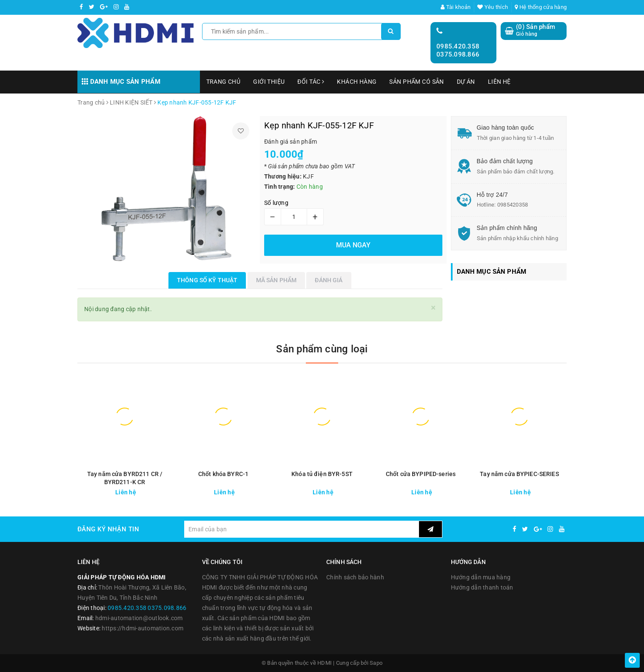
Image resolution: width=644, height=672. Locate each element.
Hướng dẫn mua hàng (481, 577)
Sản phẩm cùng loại (322, 349)
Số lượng (276, 203)
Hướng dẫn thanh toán (482, 587)
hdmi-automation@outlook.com (139, 618)
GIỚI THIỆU (269, 82)
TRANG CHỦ (224, 82)
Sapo (376, 663)
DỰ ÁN (466, 82)
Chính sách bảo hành (355, 577)
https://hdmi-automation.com (142, 628)
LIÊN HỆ (499, 82)
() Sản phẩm (536, 30)
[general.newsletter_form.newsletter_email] (301, 529)
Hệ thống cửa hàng (541, 7)
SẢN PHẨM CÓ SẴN (416, 82)
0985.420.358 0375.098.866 (458, 51)
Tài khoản (456, 7)
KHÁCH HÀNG (357, 82)
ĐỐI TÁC (311, 82)
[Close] (433, 308)
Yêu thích (493, 7)
